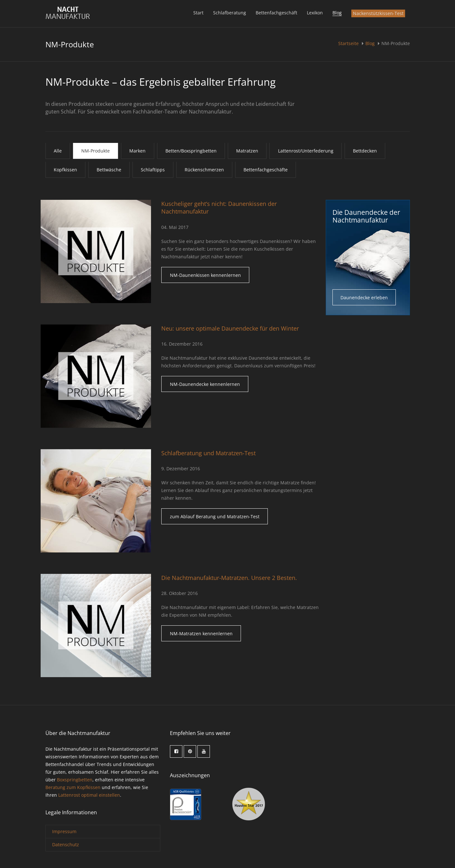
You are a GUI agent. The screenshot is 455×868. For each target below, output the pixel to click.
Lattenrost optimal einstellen (89, 796)
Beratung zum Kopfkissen (73, 788)
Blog (337, 13)
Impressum (64, 832)
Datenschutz (66, 845)
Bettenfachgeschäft (276, 13)
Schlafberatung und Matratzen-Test (208, 454)
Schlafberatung (230, 13)
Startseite (349, 43)
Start (198, 13)
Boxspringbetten (75, 781)
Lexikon (315, 13)
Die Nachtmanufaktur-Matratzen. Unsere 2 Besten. (229, 578)
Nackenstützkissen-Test (378, 13)
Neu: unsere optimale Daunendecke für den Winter (230, 329)
